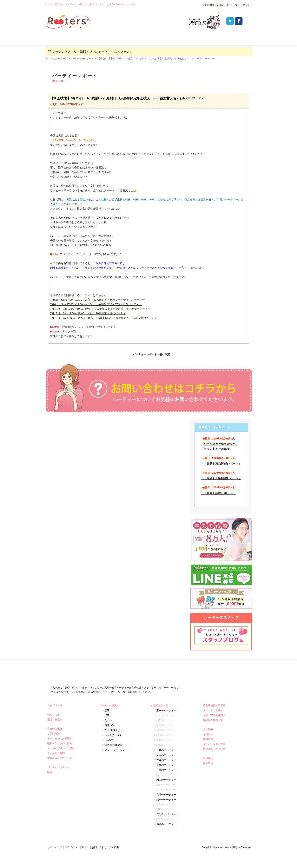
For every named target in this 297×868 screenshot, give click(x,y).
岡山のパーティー (166, 780)
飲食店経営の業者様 (215, 705)
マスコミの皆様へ (213, 710)
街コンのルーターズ (57, 59)
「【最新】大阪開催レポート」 (221, 478)
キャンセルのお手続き (60, 738)
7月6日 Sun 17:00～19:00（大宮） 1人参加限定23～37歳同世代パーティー (96, 304)
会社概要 (210, 5)
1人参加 (109, 740)
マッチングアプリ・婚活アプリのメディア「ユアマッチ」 (92, 52)
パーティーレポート (190, 38)
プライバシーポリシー (77, 847)
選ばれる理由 (107, 38)
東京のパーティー (166, 710)
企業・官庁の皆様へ (215, 715)
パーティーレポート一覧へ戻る (152, 354)
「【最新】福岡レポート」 (218, 493)
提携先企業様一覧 (213, 720)
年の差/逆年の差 (114, 745)
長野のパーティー (166, 750)
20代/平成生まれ (114, 730)
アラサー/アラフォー (116, 750)
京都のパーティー (166, 765)
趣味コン (110, 725)
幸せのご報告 (55, 729)
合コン (108, 720)
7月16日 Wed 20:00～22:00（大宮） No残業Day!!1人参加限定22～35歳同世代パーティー (105, 318)
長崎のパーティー (166, 795)
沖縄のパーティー (166, 824)
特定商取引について (215, 749)
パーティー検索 (148, 38)
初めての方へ (55, 715)
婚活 (107, 715)
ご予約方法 (54, 734)
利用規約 (208, 758)
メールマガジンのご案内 (61, 748)
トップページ (55, 705)
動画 (50, 772)
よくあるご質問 (231, 38)
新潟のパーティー (166, 755)
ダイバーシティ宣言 (215, 744)
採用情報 (208, 739)
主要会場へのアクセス (60, 758)
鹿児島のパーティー (167, 814)
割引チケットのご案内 (60, 743)
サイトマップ (242, 5)
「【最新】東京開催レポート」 (221, 464)
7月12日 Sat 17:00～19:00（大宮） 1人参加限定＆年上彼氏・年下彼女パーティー (100, 309)
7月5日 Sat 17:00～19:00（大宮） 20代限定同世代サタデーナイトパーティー (97, 300)
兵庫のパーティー (166, 770)
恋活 (107, 710)
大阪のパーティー (166, 760)
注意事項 (208, 763)
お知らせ (208, 734)
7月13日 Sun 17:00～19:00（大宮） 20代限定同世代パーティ (88, 313)
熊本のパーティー (166, 800)
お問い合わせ (224, 5)
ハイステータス (113, 735)
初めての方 (65, 38)
